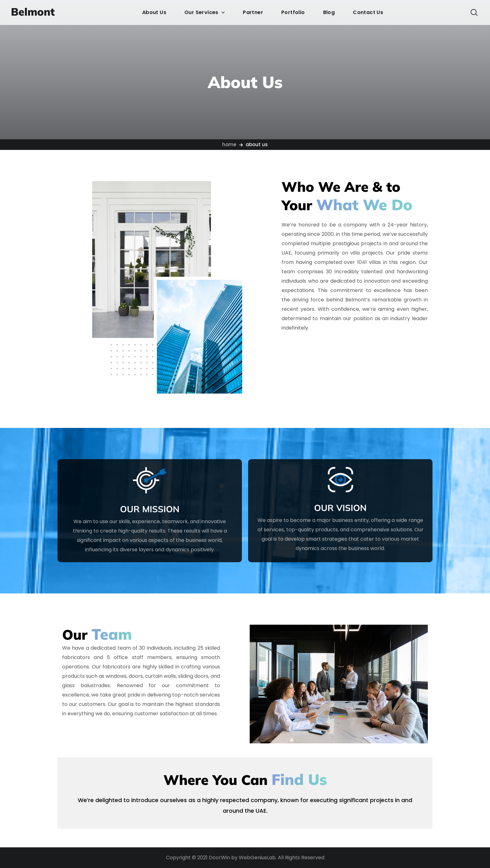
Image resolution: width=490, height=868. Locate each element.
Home (229, 144)
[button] (474, 12)
